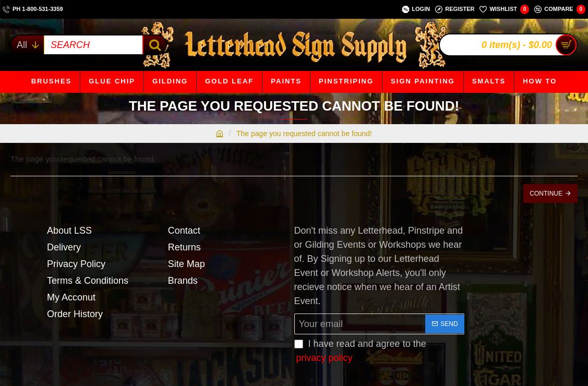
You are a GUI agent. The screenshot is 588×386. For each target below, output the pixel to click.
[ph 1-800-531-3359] (33, 9)
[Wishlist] (504, 9)
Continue (546, 194)
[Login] (416, 9)
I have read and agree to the (360, 352)
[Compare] (560, 9)
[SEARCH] (154, 45)
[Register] (455, 9)
